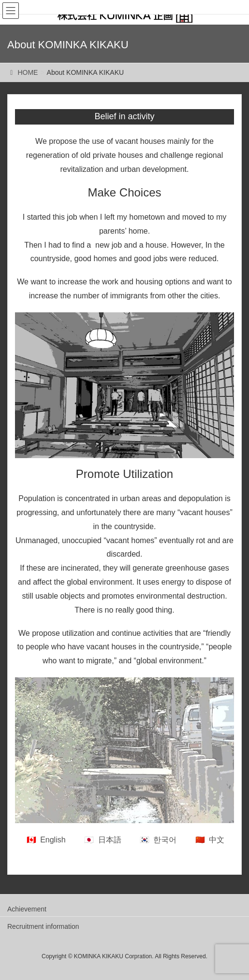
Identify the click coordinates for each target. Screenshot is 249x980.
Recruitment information (43, 926)
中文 (217, 840)
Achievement (27, 909)
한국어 (165, 840)
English (53, 840)
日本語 (110, 840)
